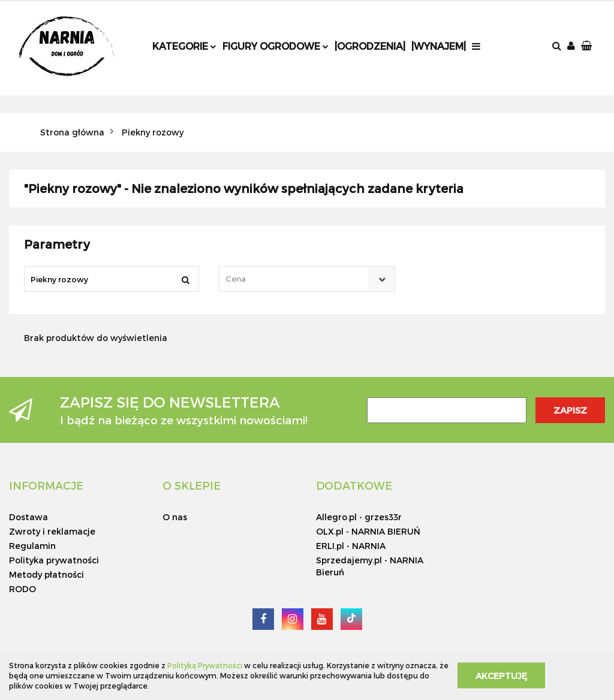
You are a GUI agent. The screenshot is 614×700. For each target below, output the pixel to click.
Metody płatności (46, 574)
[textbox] (297, 279)
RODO (22, 589)
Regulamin (32, 546)
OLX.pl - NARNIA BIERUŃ (368, 531)
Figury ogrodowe (276, 46)
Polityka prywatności (54, 560)
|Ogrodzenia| (370, 46)
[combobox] (307, 279)
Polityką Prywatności (205, 665)
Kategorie (184, 46)
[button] (588, 46)
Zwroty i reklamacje (52, 531)
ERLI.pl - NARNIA (351, 546)
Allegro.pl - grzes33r (359, 517)
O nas (175, 517)
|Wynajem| (439, 46)
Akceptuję (501, 676)
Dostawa (28, 517)
